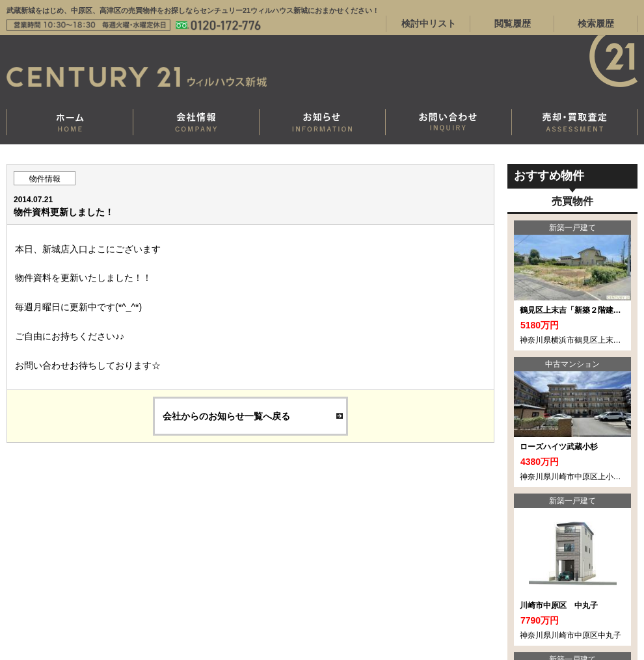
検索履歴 (596, 23)
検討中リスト (429, 23)
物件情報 (45, 179)
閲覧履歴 (513, 23)
